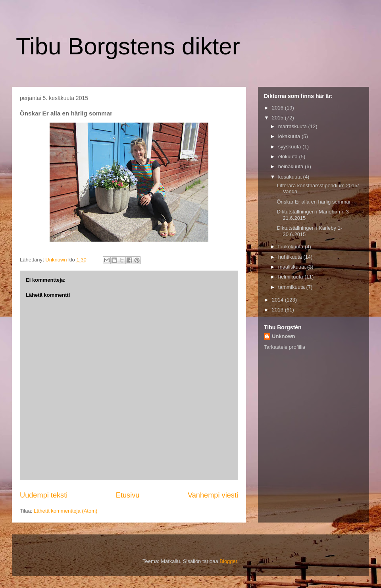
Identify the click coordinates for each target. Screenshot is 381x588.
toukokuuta (292, 247)
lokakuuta (290, 136)
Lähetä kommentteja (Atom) (65, 511)
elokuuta (289, 157)
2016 (278, 108)
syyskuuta (290, 147)
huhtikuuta (291, 257)
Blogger (228, 561)
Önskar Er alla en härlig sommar (314, 202)
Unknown (284, 336)
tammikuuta (292, 287)
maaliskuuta (293, 267)
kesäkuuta (291, 177)
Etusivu (128, 495)
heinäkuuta (292, 166)
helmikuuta (291, 277)
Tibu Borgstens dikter (128, 46)
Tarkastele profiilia (285, 347)
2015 (278, 118)
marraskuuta (293, 126)
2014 (278, 300)
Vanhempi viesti (213, 495)
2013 (278, 310)
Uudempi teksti (44, 495)
